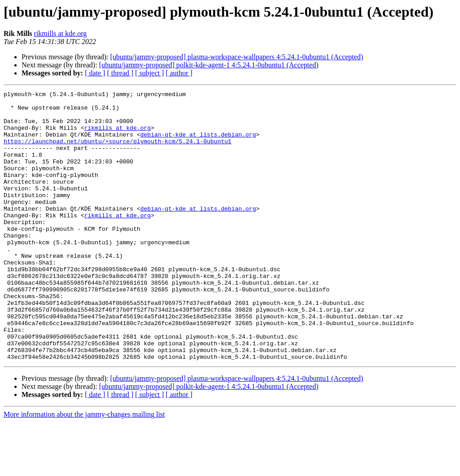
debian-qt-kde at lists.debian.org (198, 144)
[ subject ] (150, 73)
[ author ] (179, 73)
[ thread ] (120, 73)
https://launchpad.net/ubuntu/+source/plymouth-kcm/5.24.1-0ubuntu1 (117, 152)
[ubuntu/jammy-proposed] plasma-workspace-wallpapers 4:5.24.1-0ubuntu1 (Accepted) (237, 57)
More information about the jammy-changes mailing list (84, 468)
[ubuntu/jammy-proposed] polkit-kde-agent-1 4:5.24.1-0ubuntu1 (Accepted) (208, 65)
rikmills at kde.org (60, 33)
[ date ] (95, 73)
